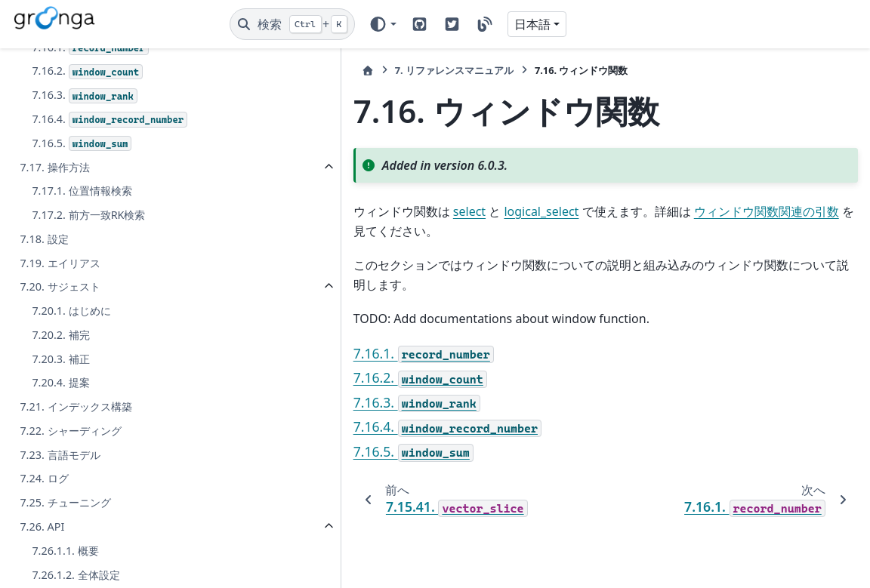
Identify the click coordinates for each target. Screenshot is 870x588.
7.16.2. (87, 233)
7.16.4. (110, 281)
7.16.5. (82, 305)
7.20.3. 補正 (60, 520)
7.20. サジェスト (60, 448)
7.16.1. (90, 209)
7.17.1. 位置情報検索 (82, 352)
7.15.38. (88, 89)
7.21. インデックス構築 (76, 568)
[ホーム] (244, 71)
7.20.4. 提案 (60, 544)
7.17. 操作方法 (54, 328)
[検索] (292, 24)
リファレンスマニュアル (330, 70)
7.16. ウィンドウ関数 (70, 185)
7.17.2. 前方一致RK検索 (88, 376)
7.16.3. (84, 257)
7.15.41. (90, 161)
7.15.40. (88, 137)
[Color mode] (383, 24)
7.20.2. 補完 (60, 496)
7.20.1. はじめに (71, 472)
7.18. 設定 (44, 400)
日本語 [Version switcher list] (532, 24)
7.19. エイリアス (60, 424)
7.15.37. (107, 65)
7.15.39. (85, 114)
